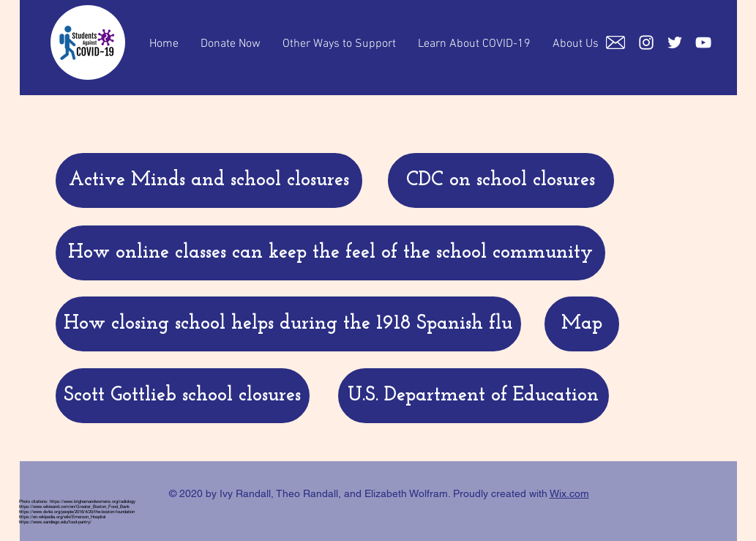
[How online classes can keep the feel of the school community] (330, 253)
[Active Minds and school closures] (209, 180)
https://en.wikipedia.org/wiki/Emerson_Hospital (62, 516)
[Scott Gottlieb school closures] (183, 396)
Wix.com (569, 493)
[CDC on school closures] (501, 180)
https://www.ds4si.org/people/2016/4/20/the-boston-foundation (77, 511)
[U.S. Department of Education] (474, 396)
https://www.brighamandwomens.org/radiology (93, 501)
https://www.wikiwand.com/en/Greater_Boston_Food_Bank (74, 506)
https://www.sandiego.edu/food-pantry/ (55, 522)
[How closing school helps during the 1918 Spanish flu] (288, 324)
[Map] (582, 324)
